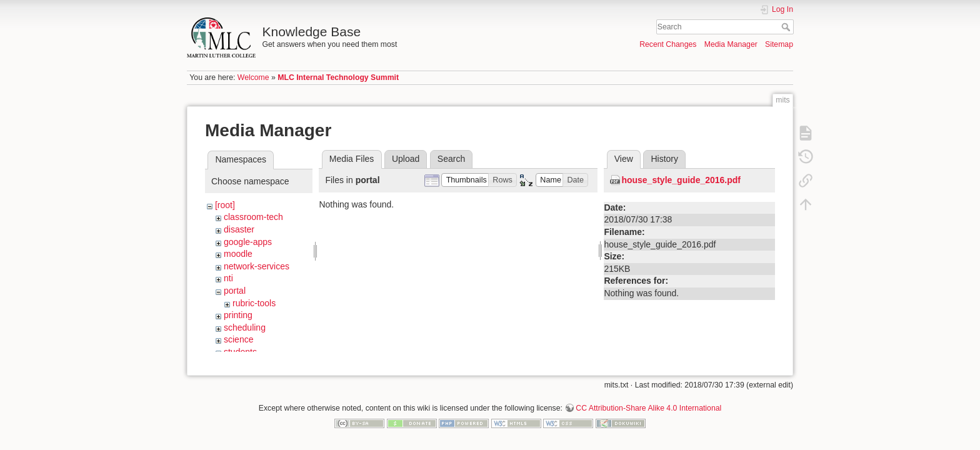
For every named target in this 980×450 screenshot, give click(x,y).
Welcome (253, 77)
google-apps (248, 242)
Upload (406, 159)
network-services (257, 266)
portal (235, 291)
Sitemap (779, 44)
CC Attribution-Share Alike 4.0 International (648, 404)
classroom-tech (253, 217)
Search (787, 27)
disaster (239, 229)
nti (228, 278)
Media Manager (731, 44)
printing (238, 315)
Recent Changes (668, 44)
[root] (225, 205)
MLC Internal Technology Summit (338, 77)
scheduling (245, 327)
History (664, 159)
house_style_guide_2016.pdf (681, 180)
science (238, 339)
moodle (238, 254)
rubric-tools (254, 303)
